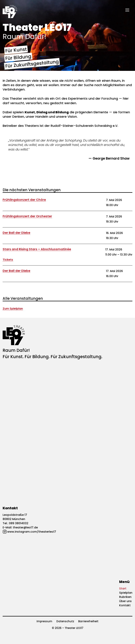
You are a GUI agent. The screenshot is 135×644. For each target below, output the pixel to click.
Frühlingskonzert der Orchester (27, 216)
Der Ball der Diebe (16, 233)
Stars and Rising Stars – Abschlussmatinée (37, 249)
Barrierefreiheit (88, 621)
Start (123, 588)
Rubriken (125, 597)
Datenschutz (65, 621)
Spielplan (126, 593)
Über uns (125, 601)
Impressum (44, 621)
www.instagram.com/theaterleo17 (32, 532)
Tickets (8, 260)
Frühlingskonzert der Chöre (24, 200)
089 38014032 (19, 523)
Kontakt (125, 605)
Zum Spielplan (13, 309)
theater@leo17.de (25, 527)
